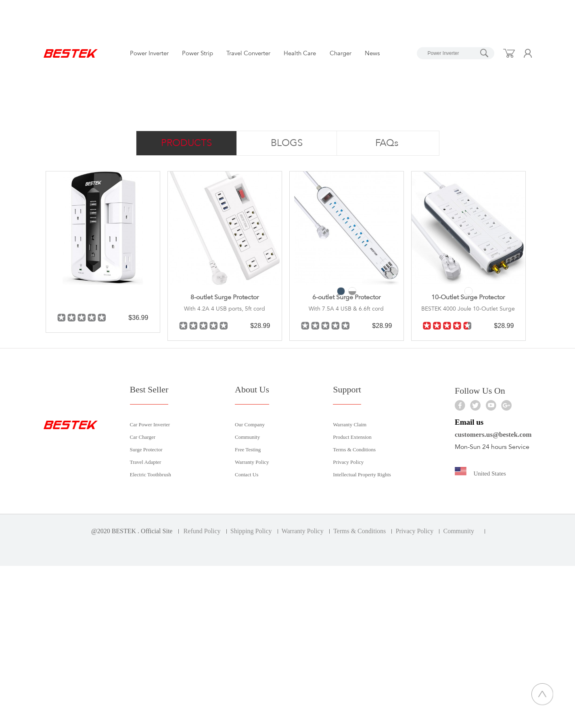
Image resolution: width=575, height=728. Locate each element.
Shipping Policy (251, 531)
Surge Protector (146, 450)
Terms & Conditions (354, 450)
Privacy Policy (348, 462)
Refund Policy (202, 531)
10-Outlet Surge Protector (468, 297)
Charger (341, 53)
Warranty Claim (350, 424)
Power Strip (198, 53)
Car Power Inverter (150, 424)
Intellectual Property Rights (362, 475)
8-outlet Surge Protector (225, 297)
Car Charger (143, 437)
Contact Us (247, 475)
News (372, 53)
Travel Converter (248, 53)
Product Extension (352, 437)
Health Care (300, 53)
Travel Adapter (146, 462)
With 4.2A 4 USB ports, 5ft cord (225, 309)
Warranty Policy (252, 462)
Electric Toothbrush (151, 475)
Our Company (250, 424)
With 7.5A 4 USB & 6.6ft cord (346, 309)
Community (247, 437)
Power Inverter (149, 53)
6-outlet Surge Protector (346, 297)
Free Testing (248, 450)
